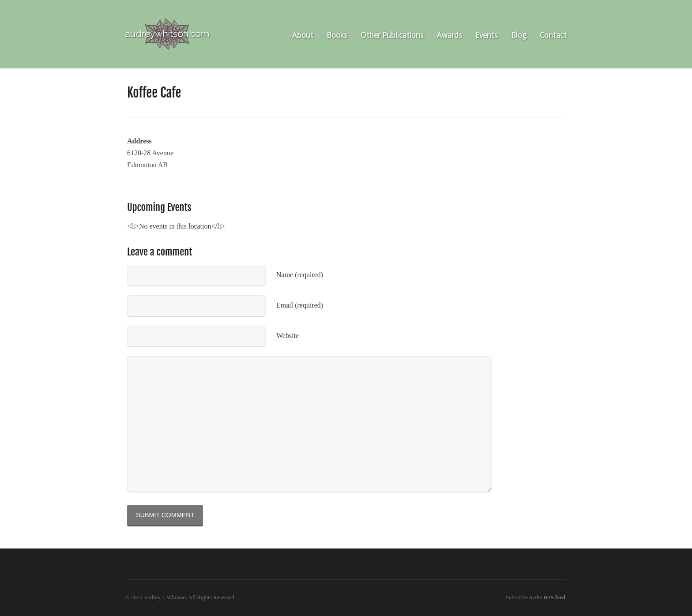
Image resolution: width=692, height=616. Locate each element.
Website (288, 336)
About (303, 35)
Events (487, 35)
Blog (519, 35)
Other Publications (392, 35)
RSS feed (554, 597)
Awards (449, 35)
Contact (553, 35)
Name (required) (300, 275)
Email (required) (300, 305)
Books (337, 35)
